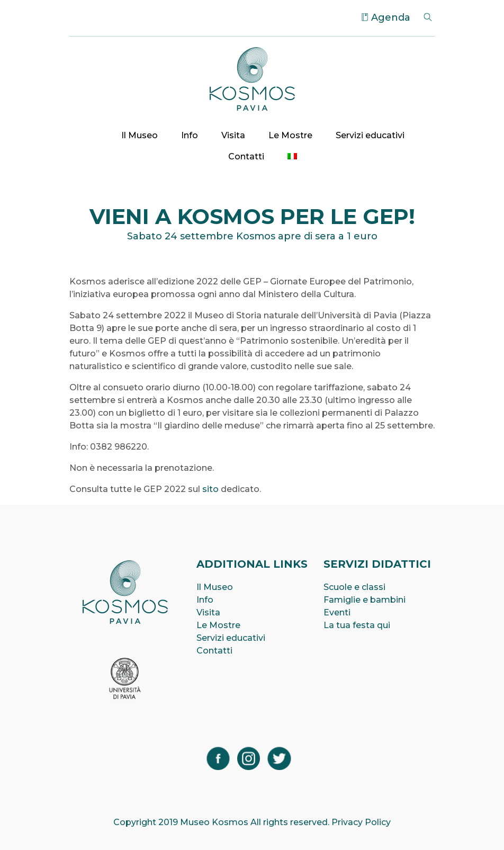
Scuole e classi (354, 587)
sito (210, 489)
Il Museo (139, 135)
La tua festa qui (357, 625)
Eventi (337, 612)
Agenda (391, 17)
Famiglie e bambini (364, 600)
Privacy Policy (361, 822)
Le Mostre (290, 135)
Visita (233, 135)
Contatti (246, 156)
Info (190, 135)
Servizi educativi (370, 135)
